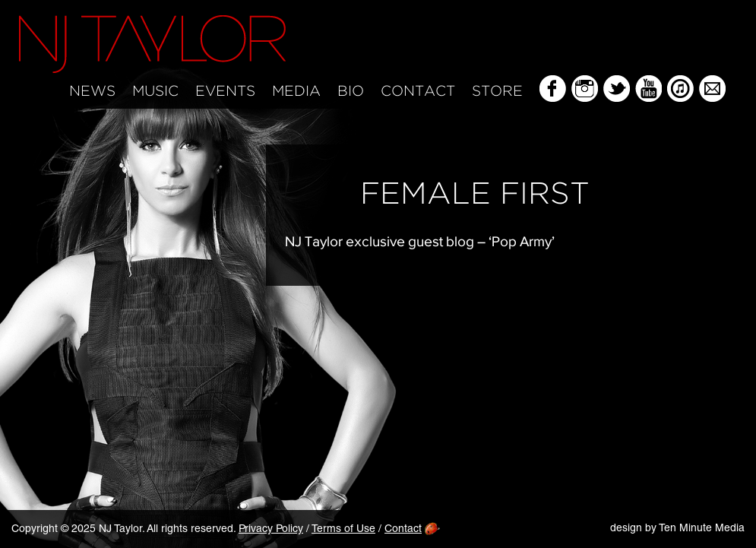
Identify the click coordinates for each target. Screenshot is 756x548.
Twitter (617, 89)
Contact (418, 92)
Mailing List (712, 89)
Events (225, 92)
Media (296, 92)
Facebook (553, 89)
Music (155, 92)
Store (497, 92)
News (92, 92)
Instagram (585, 89)
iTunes (680, 89)
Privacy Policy (271, 530)
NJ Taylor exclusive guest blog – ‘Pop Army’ (420, 241)
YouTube (648, 89)
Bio (351, 92)
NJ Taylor (152, 44)
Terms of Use (343, 530)
